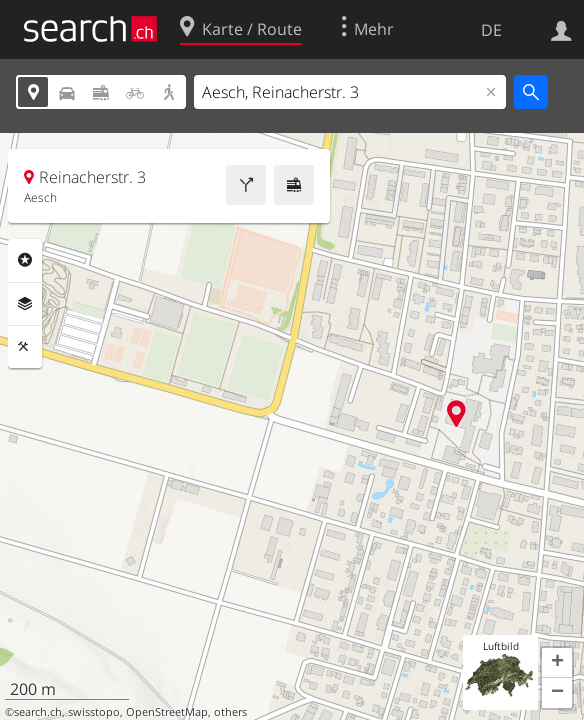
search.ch (38, 712)
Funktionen (25, 347)
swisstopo (94, 712)
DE (491, 30)
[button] (557, 663)
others (230, 712)
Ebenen (25, 304)
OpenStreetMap (167, 712)
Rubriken (25, 260)
